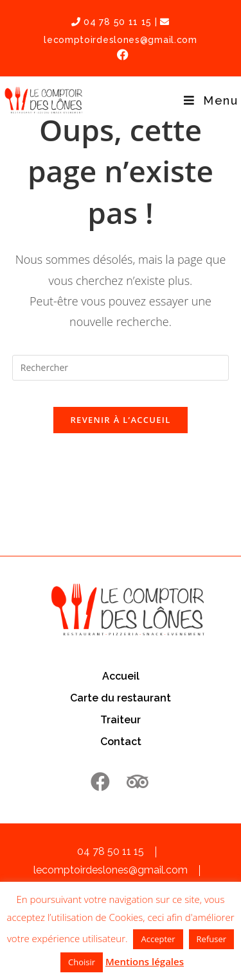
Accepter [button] (158, 939)
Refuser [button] (211, 939)
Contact (121, 742)
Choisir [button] (82, 962)
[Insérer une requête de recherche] (121, 368)
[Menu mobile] (211, 100)
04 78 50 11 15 (112, 22)
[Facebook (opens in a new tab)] (121, 55)
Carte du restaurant (121, 698)
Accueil (121, 676)
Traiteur (121, 720)
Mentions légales (145, 961)
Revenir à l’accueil (120, 420)
